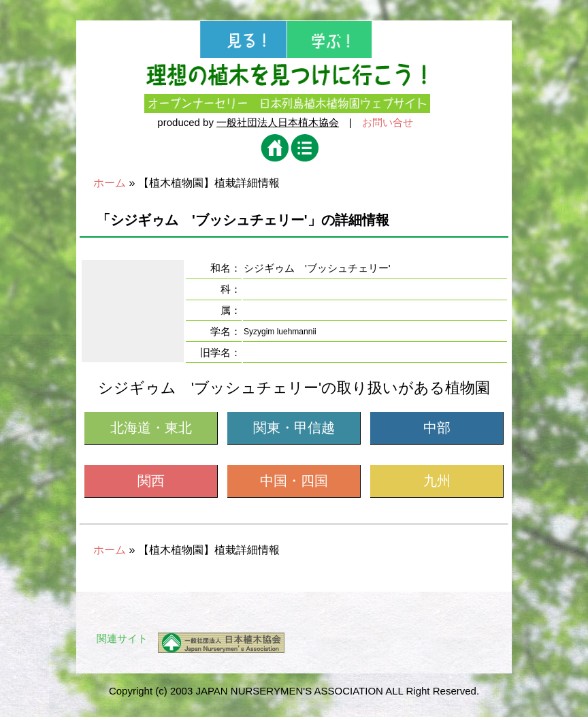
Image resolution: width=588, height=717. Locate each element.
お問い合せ (388, 122)
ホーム (110, 183)
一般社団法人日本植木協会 (278, 122)
